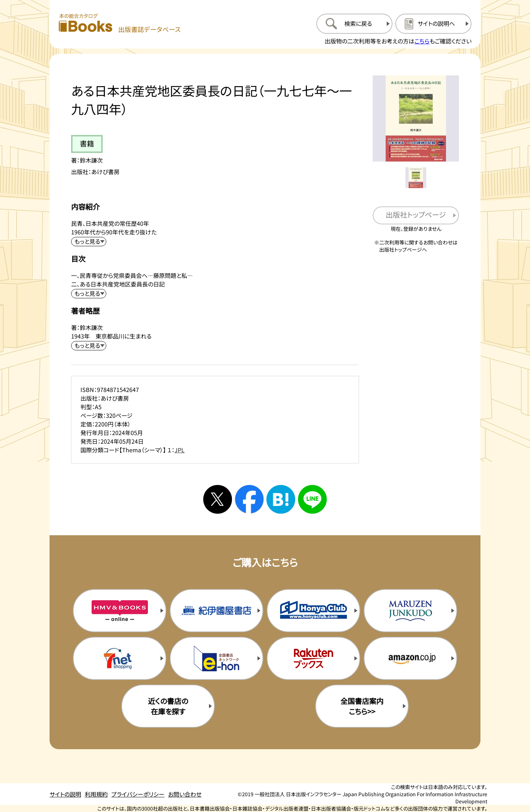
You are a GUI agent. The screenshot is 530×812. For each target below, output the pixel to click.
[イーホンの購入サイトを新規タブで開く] (217, 658)
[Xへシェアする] (218, 499)
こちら (422, 41)
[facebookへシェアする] (249, 499)
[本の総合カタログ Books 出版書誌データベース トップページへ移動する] (120, 24)
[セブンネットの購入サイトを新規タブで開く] (120, 658)
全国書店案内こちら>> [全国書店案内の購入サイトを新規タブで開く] (362, 706)
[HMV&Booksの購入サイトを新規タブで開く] (120, 611)
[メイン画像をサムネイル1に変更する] (416, 178)
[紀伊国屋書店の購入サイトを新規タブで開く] (217, 611)
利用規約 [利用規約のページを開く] (96, 794)
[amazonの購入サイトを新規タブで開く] (410, 658)
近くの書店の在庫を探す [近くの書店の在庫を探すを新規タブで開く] (168, 706)
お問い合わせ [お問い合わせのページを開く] (185, 794)
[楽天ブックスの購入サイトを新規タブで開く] (313, 658)
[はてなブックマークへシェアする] (281, 499)
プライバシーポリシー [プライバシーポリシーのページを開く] (138, 794)
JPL (180, 450)
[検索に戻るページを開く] (354, 24)
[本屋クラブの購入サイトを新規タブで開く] (313, 611)
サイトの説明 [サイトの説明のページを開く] (65, 794)
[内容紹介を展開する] (89, 242)
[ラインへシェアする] (312, 499)
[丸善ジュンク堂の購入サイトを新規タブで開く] (410, 611)
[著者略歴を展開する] (89, 346)
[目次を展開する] (89, 294)
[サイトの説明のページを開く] (433, 24)
